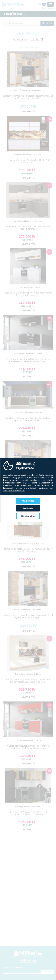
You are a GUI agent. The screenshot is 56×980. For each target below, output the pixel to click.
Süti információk (28, 516)
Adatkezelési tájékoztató (14, 490)
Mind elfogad (28, 501)
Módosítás (28, 508)
